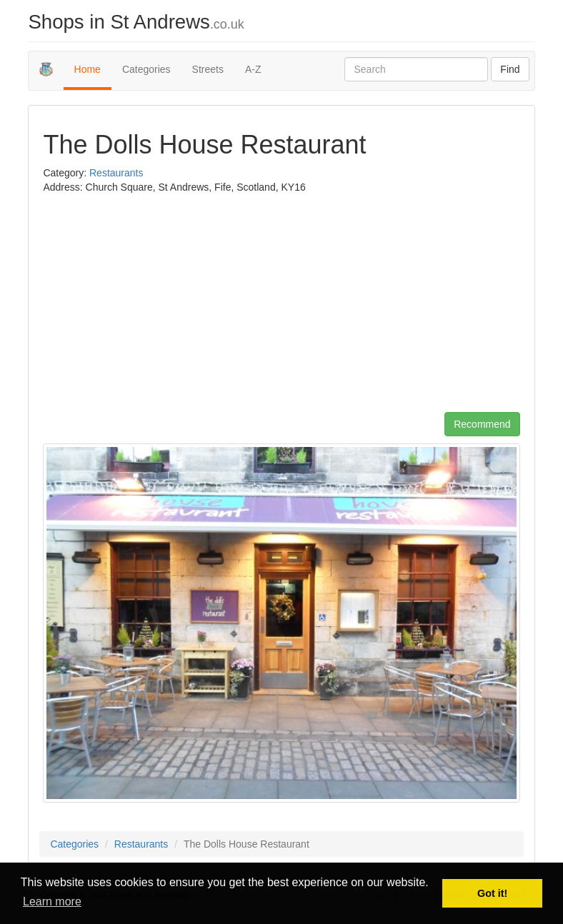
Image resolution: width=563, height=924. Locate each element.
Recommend (482, 424)
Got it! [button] (492, 893)
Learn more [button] (52, 902)
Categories (146, 69)
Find (510, 69)
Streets (208, 69)
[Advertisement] (163, 308)
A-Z (253, 69)
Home (88, 69)
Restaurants (116, 173)
